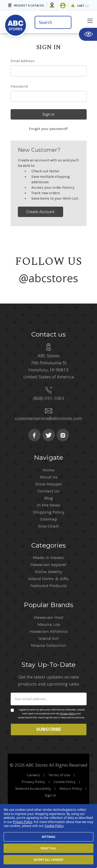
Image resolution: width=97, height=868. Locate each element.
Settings (48, 837)
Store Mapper (49, 510)
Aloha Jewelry (48, 597)
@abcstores (49, 278)
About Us (49, 503)
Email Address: (23, 61)
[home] (18, 24)
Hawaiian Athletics (49, 657)
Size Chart (48, 552)
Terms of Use (59, 801)
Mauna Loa (49, 650)
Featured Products (48, 611)
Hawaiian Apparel (48, 590)
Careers (33, 801)
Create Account (40, 212)
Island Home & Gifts (48, 604)
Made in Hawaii (49, 583)
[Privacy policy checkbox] (12, 736)
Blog (49, 524)
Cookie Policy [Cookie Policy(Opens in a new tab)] (54, 826)
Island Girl (48, 664)
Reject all (48, 848)
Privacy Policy (68, 739)
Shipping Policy (49, 538)
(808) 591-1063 (49, 424)
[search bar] (53, 22)
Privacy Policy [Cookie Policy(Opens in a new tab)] (23, 822)
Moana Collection (48, 671)
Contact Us (48, 517)
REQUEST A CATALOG (29, 5)
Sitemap (49, 545)
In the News (48, 531)
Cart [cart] (83, 6)
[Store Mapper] (52, 5)
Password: (19, 86)
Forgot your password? (48, 129)
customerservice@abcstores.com (48, 444)
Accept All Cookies (48, 860)
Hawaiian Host (49, 643)
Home (49, 496)
